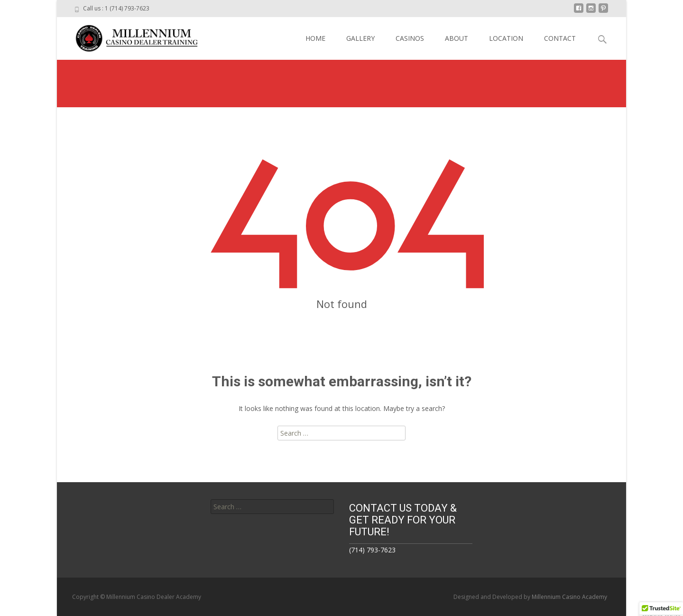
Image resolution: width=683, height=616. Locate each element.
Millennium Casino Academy (569, 597)
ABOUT (457, 38)
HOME (315, 38)
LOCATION (506, 38)
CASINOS (410, 38)
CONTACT (560, 38)
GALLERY (360, 38)
